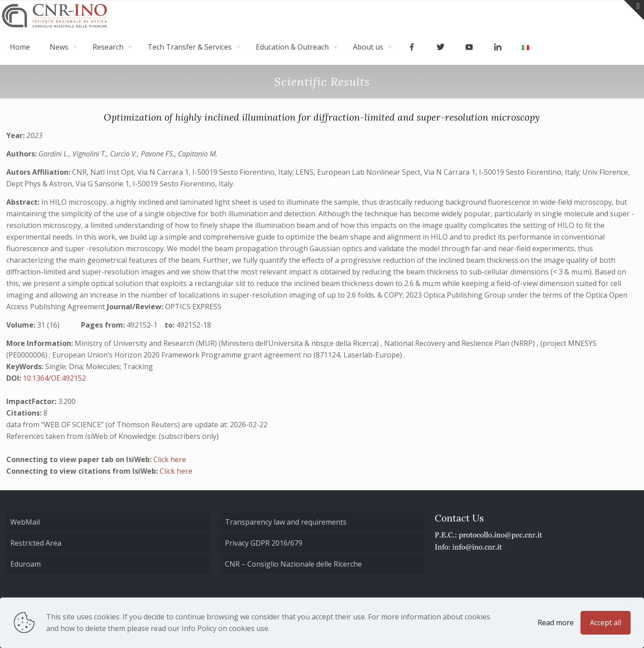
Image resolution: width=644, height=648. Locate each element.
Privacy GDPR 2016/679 (264, 543)
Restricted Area (36, 543)
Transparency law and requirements (286, 522)
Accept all (606, 623)
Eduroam (25, 564)
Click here (170, 459)
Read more (556, 623)
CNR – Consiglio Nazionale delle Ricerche (293, 564)
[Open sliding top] (634, 10)
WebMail (25, 522)
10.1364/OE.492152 (54, 378)
